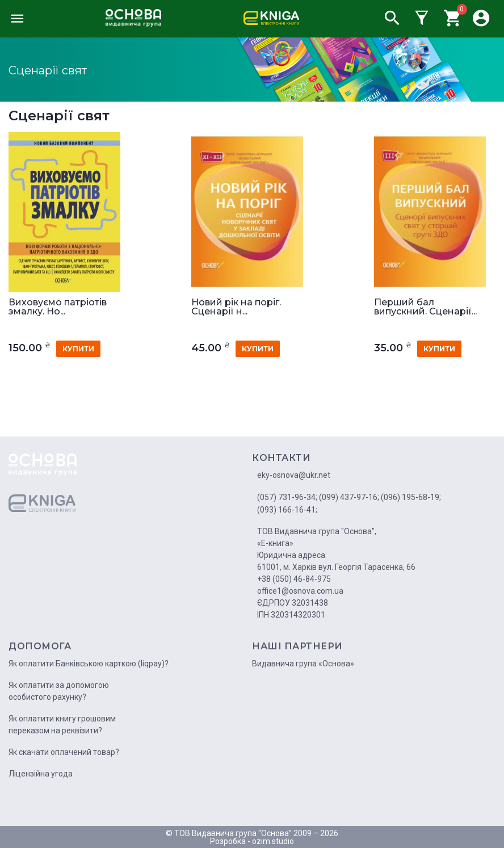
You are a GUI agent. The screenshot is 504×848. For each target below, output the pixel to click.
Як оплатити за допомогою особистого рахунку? (59, 691)
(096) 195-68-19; (411, 497)
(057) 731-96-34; (287, 497)
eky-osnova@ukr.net (294, 475)
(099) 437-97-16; (349, 497)
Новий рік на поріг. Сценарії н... (236, 307)
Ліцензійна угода (41, 774)
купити (78, 349)
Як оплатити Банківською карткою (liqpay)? (89, 664)
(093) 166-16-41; (287, 510)
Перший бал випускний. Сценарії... (425, 307)
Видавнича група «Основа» (303, 664)
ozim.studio (273, 841)
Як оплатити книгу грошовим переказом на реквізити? (62, 725)
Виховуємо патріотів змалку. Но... (58, 307)
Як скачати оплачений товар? (64, 752)
